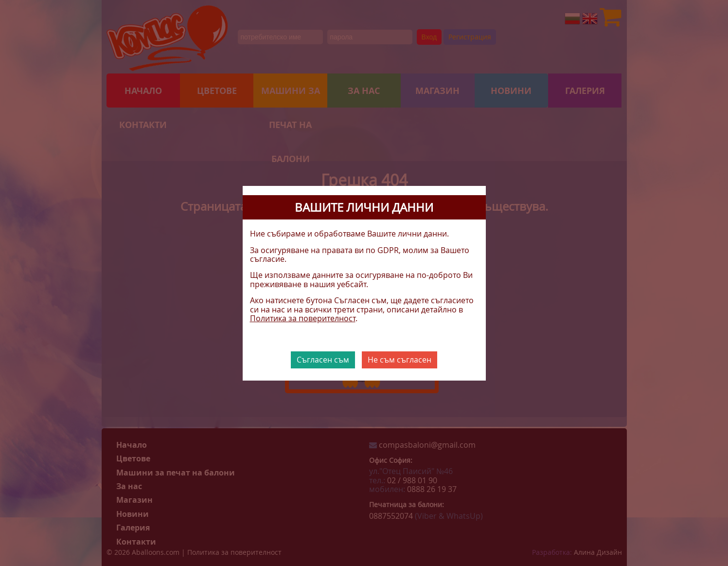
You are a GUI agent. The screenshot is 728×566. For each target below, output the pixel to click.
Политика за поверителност (303, 318)
